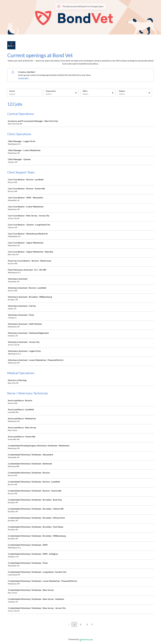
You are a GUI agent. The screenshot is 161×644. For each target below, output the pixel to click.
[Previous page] (69, 625)
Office (85, 91)
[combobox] (46, 94)
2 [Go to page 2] (81, 624)
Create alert (23, 78)
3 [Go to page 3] (87, 624)
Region (122, 91)
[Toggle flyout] (76, 93)
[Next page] (92, 625)
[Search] (25, 94)
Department (51, 91)
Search (12, 91)
